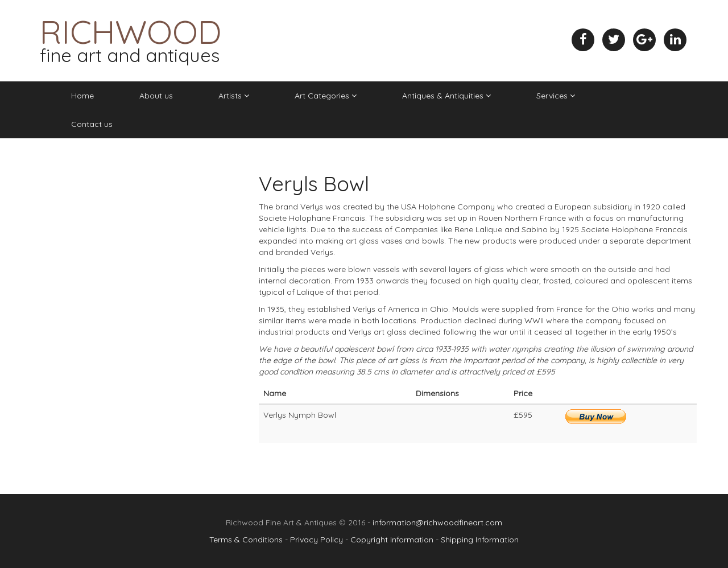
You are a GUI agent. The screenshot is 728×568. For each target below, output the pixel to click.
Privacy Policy (317, 540)
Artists (234, 96)
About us (156, 96)
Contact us (92, 124)
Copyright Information (392, 540)
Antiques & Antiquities (446, 96)
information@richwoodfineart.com (437, 522)
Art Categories (326, 96)
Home (82, 96)
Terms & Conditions (246, 540)
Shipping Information (480, 540)
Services (556, 96)
